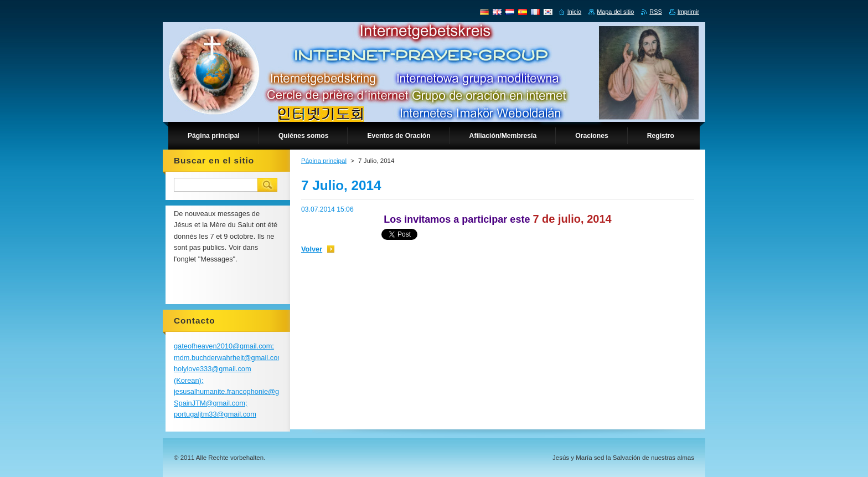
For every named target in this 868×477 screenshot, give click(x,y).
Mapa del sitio (615, 12)
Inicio (574, 12)
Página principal (324, 161)
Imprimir (688, 12)
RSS (655, 12)
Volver (312, 249)
